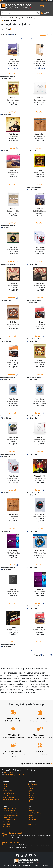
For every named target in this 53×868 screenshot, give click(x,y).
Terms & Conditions (9, 820)
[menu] (49, 5)
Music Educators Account (11, 800)
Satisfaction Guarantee (10, 815)
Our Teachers (7, 826)
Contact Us (4, 1)
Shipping (31, 802)
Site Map (31, 817)
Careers (30, 815)
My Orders (6, 795)
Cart (4, 789)
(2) (17, 298)
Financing (31, 797)
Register (5, 786)
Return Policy (7, 824)
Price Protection (8, 817)
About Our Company (9, 811)
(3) (17, 148)
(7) (43, 413)
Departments (5, 18)
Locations (31, 811)
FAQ (29, 808)
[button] (40, 5)
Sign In (5, 784)
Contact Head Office (34, 813)
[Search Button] (38, 13)
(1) (43, 490)
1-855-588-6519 (8, 772)
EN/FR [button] (49, 1)
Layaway (31, 800)
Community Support (9, 808)
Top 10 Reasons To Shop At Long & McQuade (36, 764)
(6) (17, 262)
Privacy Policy (7, 822)
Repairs (30, 791)
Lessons (30, 789)
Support (30, 795)
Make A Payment (8, 793)
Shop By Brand (32, 820)
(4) (43, 336)
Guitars (12, 18)
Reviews (30, 822)
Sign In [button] (38, 1)
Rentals (30, 786)
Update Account (8, 791)
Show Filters (6, 29)
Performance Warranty (10, 813)
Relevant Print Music (10, 20)
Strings (18, 18)
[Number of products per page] (43, 34)
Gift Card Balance (8, 797)
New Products (32, 784)
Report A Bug (32, 824)
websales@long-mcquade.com (13, 775)
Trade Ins (31, 793)
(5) (17, 565)
